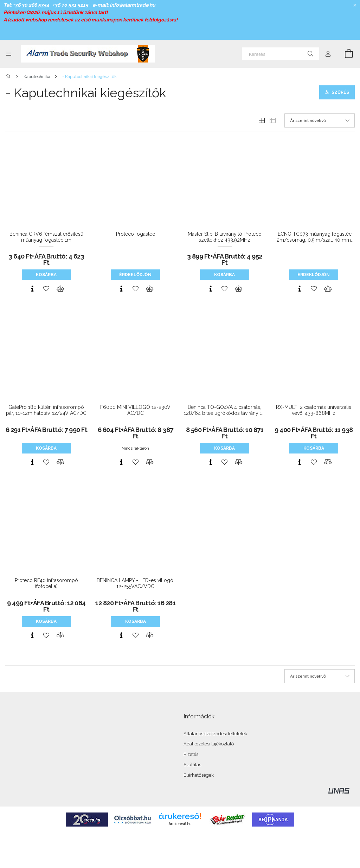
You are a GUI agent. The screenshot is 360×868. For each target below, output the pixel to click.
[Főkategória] (9, 77)
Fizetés (191, 754)
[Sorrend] (320, 120)
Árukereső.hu (180, 824)
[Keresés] (281, 54)
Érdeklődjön (135, 275)
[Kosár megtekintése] (345, 54)
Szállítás (192, 765)
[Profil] (328, 54)
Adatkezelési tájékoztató (209, 744)
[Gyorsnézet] (32, 289)
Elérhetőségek (199, 775)
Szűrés (340, 92)
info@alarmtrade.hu (133, 5)
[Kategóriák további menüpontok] (9, 54)
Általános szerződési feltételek (215, 734)
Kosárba (46, 275)
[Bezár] (355, 5)
